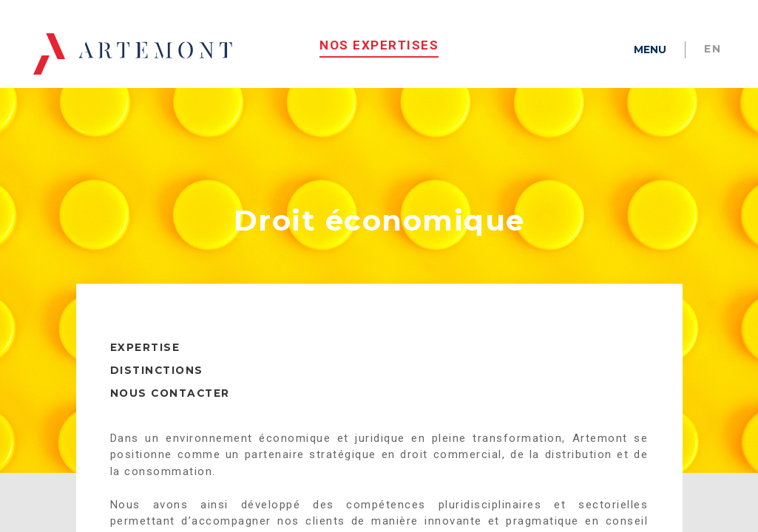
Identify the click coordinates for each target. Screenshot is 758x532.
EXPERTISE (145, 360)
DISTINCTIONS (157, 383)
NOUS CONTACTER (170, 406)
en (713, 49)
